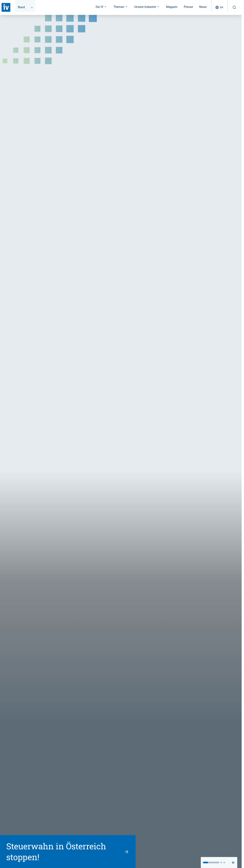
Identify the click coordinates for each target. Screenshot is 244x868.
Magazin (172, 7)
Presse (188, 7)
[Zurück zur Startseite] (6, 7)
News (203, 7)
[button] (211, 863)
